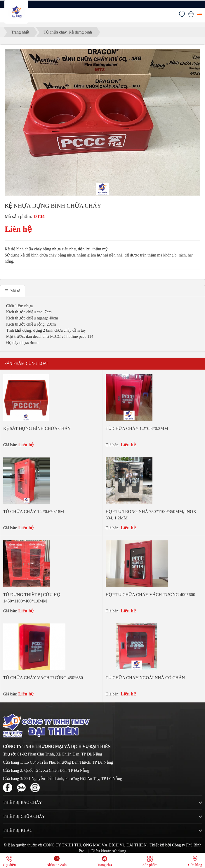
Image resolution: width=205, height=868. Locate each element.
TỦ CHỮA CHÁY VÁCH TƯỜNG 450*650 (43, 678)
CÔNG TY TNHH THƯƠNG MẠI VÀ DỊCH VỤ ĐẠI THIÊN (95, 845)
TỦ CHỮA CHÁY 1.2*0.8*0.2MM (137, 428)
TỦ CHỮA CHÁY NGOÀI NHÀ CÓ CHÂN (145, 678)
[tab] (13, 291)
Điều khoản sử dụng (109, 851)
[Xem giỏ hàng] (191, 16)
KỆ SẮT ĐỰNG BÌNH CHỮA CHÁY (37, 428)
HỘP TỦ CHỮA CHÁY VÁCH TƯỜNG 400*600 (151, 595)
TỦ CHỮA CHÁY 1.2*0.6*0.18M (34, 512)
